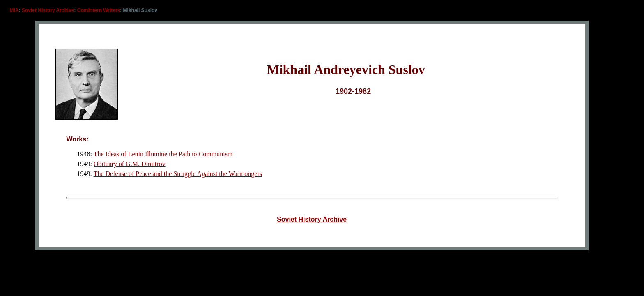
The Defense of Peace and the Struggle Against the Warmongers (178, 174)
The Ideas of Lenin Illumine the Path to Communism (163, 154)
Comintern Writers (99, 10)
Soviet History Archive (48, 10)
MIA (14, 10)
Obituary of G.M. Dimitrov (130, 164)
